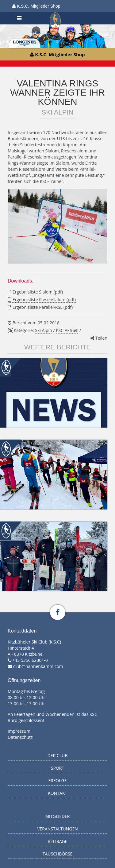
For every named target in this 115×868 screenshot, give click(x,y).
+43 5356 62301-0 (30, 660)
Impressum (19, 731)
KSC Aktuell (67, 330)
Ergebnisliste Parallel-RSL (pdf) (40, 307)
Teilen (99, 338)
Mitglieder (58, 816)
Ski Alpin (43, 330)
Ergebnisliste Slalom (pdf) (35, 292)
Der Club (58, 755)
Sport (57, 768)
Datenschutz (20, 737)
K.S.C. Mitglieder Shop (36, 6)
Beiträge (58, 841)
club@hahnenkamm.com (38, 666)
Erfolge (58, 780)
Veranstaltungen (57, 829)
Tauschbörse (58, 854)
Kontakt (57, 793)
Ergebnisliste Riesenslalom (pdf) (42, 299)
